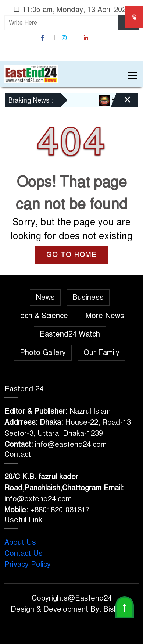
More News (105, 316)
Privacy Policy (28, 564)
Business (88, 297)
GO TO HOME (71, 255)
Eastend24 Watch (70, 334)
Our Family (101, 353)
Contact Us (24, 553)
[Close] (121, 103)
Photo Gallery (43, 353)
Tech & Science (42, 316)
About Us (20, 542)
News (45, 297)
